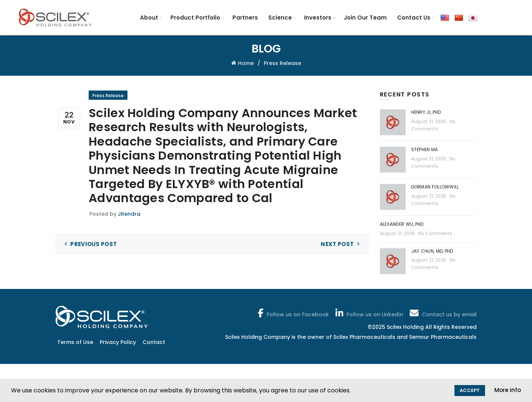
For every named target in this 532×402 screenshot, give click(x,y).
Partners (245, 18)
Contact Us (414, 18)
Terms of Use (75, 342)
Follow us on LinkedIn (369, 313)
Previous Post (93, 244)
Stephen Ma (425, 149)
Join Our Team (365, 18)
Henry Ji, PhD (426, 112)
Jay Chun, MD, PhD (432, 251)
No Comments (435, 233)
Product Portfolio (195, 18)
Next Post (337, 244)
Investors (318, 18)
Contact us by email (442, 313)
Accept (470, 390)
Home (246, 63)
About (149, 18)
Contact (154, 342)
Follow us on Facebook (293, 313)
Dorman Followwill (436, 187)
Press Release (282, 63)
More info (508, 390)
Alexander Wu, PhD (402, 224)
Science (280, 18)
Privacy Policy (118, 342)
